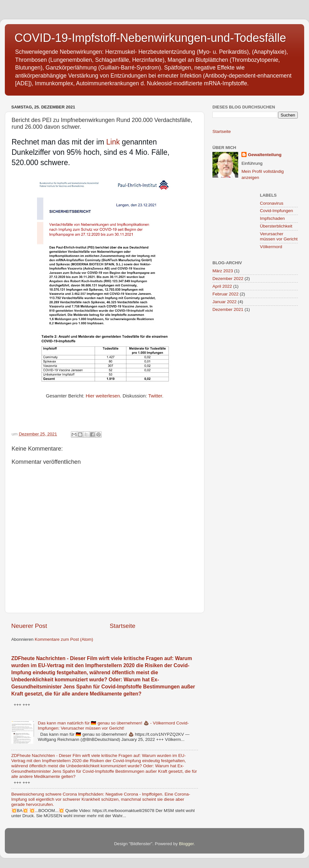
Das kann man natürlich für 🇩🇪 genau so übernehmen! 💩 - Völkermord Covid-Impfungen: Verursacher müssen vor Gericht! (113, 726)
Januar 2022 (225, 302)
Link (113, 142)
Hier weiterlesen (103, 396)
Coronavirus (272, 203)
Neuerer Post (29, 626)
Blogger (186, 844)
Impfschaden (272, 218)
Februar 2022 (225, 294)
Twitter (155, 396)
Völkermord (271, 247)
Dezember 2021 (228, 309)
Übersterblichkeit (276, 226)
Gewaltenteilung (265, 155)
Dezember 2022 (228, 279)
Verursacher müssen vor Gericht (279, 236)
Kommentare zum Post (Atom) (64, 639)
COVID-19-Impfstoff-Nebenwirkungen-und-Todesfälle (150, 38)
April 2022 (222, 286)
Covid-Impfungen (277, 211)
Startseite (123, 626)
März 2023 (223, 271)
